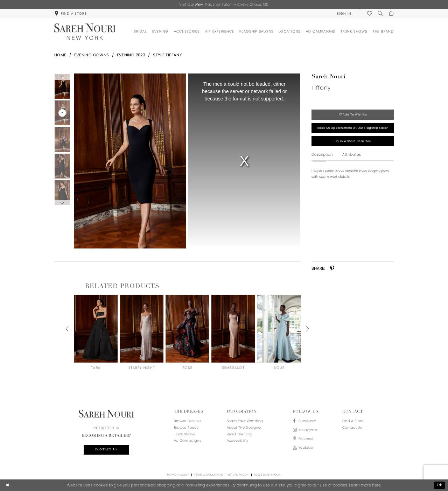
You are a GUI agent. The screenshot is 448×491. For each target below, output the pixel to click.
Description (322, 155)
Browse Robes (186, 427)
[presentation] (96, 329)
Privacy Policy (178, 475)
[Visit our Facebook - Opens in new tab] (305, 421)
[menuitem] (71, 13)
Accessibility (238, 440)
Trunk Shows (185, 434)
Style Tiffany (167, 55)
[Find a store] (71, 13)
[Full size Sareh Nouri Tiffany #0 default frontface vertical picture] (130, 161)
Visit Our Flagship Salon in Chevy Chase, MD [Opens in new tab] (224, 4)
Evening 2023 (131, 55)
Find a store (353, 421)
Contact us (106, 450)
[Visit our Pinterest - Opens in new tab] (305, 439)
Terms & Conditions (209, 475)
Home (60, 55)
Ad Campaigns (188, 440)
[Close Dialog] (8, 485)
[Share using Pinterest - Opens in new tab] (332, 268)
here (376, 485)
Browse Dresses (188, 421)
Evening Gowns (92, 55)
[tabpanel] (129, 161)
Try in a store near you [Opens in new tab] (353, 141)
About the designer (244, 427)
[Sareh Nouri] (85, 32)
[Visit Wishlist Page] (369, 13)
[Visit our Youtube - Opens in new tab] (305, 448)
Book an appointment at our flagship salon (353, 128)
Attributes (352, 155)
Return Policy (238, 475)
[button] (344, 13)
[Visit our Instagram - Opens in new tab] (305, 430)
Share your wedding (245, 421)
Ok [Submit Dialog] (440, 485)
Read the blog (240, 434)
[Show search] (380, 13)
